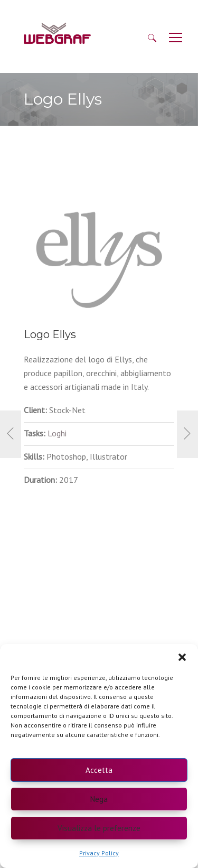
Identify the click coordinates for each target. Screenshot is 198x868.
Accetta (99, 770)
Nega (99, 799)
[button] (182, 657)
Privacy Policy (99, 853)
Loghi (57, 433)
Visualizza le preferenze (99, 828)
